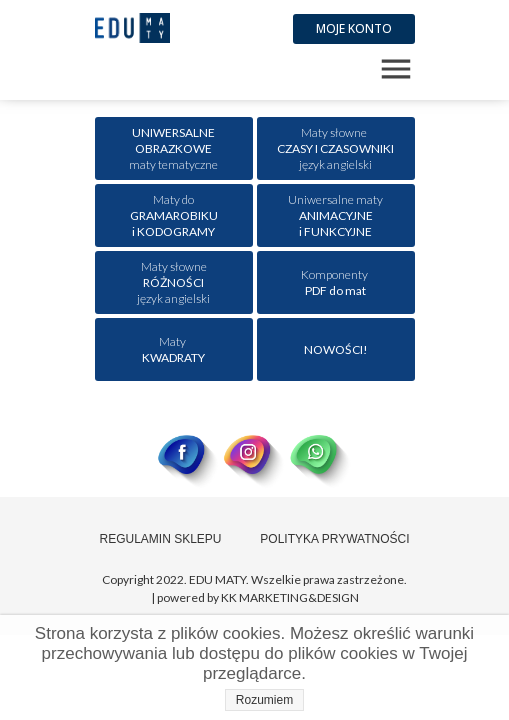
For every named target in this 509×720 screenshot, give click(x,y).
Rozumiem (264, 700)
